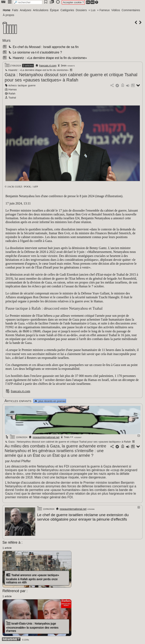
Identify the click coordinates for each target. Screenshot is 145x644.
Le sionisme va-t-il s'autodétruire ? (35, 52)
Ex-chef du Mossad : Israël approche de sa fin (43, 47)
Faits (15, 10)
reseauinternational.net (46, 437)
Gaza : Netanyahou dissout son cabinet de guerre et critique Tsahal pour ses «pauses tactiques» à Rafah (71, 77)
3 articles (28, 66)
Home (7, 10)
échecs (13, 85)
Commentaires (131, 10)
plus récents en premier (50, 401)
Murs (6, 41)
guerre (32, 85)
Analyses (26, 10)
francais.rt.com (48, 66)
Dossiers (81, 10)
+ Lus (92, 10)
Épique (54, 10)
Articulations (41, 10)
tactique (22, 85)
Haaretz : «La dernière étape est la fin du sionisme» (47, 58)
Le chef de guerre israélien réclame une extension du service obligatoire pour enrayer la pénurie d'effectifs (83, 517)
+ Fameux (103, 10)
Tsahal (12, 98)
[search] (28, 2)
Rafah (12, 94)
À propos (9, 15)
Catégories (67, 10)
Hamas (13, 89)
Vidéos (116, 10)
